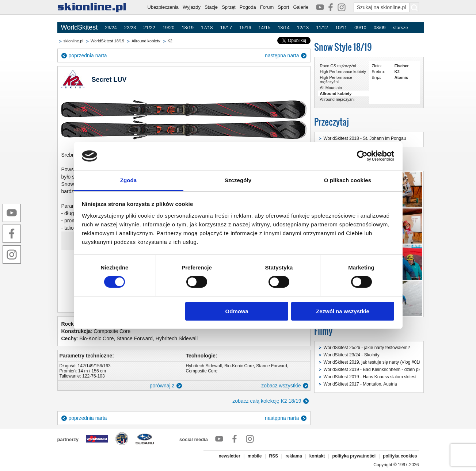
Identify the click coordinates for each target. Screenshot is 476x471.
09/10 (360, 28)
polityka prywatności (354, 456)
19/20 (169, 28)
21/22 (149, 28)
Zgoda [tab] (129, 180)
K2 (170, 41)
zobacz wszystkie (281, 386)
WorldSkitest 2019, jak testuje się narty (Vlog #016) (373, 362)
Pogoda (248, 7)
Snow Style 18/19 (343, 47)
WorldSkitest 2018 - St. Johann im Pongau (365, 138)
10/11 (341, 28)
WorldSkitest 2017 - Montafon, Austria (360, 384)
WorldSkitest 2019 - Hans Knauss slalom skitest (370, 377)
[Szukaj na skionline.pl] (414, 7)
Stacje (211, 7)
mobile (255, 456)
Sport (283, 7)
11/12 (322, 28)
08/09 (380, 28)
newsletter (229, 456)
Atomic (401, 77)
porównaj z (162, 386)
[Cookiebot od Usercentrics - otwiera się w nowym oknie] (362, 156)
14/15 (265, 28)
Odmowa (237, 311)
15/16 (245, 28)
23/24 (111, 28)
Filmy (323, 331)
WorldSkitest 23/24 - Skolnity (352, 355)
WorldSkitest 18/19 (107, 41)
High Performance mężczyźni (336, 80)
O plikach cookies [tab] (348, 180)
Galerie (301, 7)
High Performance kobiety (343, 72)
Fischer (402, 66)
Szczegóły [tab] (238, 180)
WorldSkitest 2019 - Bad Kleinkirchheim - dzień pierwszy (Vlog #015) (390, 369)
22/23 (130, 28)
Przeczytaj (332, 122)
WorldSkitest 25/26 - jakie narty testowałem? (367, 348)
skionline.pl (73, 41)
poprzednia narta (88, 55)
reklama (294, 456)
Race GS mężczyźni (338, 66)
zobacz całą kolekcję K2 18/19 (267, 401)
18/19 (188, 28)
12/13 (303, 28)
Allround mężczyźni (337, 99)
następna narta (282, 55)
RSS (274, 456)
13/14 (284, 28)
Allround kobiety (146, 41)
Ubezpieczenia (163, 7)
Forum (267, 7)
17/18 (207, 28)
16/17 (226, 28)
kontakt (317, 456)
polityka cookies (400, 456)
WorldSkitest (79, 27)
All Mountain (331, 88)
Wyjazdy (192, 7)
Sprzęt (229, 7)
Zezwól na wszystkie (343, 311)
